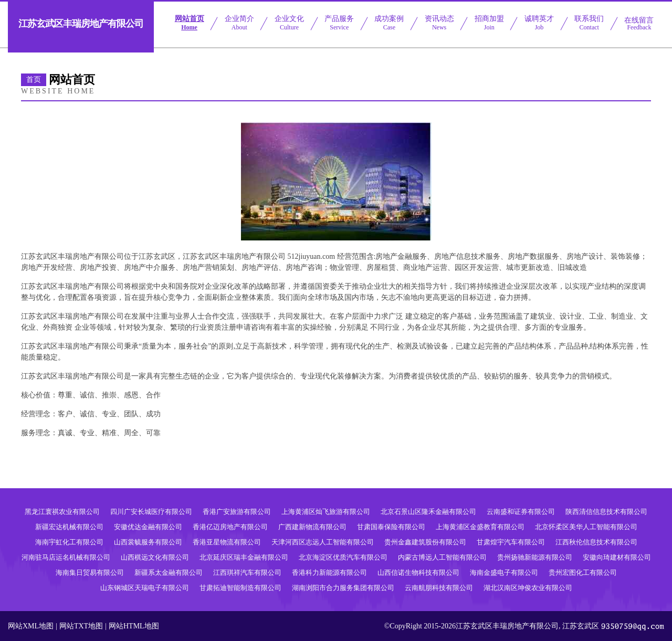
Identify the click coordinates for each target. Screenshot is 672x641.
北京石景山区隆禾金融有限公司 (428, 512)
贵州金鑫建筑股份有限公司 (425, 542)
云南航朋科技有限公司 (439, 588)
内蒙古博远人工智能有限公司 (442, 557)
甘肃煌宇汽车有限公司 (511, 542)
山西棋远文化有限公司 (155, 557)
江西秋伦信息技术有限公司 (596, 542)
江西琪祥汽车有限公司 (247, 572)
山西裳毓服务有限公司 (148, 542)
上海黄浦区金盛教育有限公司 (480, 527)
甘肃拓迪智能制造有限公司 (240, 588)
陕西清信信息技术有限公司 (606, 512)
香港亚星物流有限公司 (227, 542)
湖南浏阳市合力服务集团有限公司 (343, 588)
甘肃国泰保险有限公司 (391, 527)
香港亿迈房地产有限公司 (230, 527)
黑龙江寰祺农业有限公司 (62, 512)
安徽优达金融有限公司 (148, 527)
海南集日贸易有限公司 (90, 572)
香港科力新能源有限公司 (329, 572)
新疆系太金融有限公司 (169, 572)
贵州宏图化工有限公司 (583, 572)
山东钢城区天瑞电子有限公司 (145, 588)
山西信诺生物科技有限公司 (418, 572)
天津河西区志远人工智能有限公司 (323, 542)
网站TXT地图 (81, 626)
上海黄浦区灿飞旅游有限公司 (326, 512)
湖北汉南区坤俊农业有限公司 (528, 588)
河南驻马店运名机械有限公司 (66, 557)
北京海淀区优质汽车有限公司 (343, 557)
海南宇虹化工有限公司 (69, 542)
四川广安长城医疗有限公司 (151, 512)
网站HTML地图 (134, 626)
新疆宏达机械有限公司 (69, 527)
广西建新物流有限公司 (312, 527)
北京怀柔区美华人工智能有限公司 (586, 527)
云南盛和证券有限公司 (521, 512)
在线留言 (639, 24)
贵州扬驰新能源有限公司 (535, 557)
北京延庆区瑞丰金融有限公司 (244, 557)
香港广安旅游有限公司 (237, 512)
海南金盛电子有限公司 (504, 572)
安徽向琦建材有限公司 (617, 557)
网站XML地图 (31, 626)
